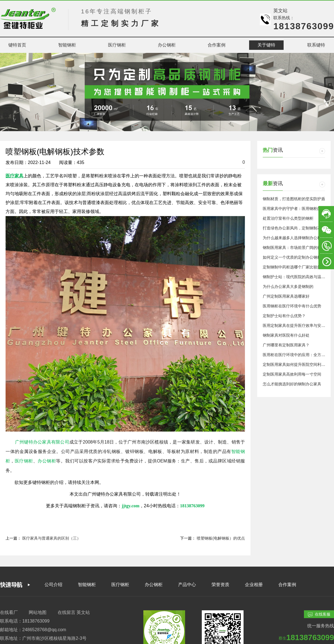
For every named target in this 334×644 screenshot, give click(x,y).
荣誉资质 (220, 585)
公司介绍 (53, 585)
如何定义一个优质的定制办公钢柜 (292, 257)
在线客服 (319, 614)
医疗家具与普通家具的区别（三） (51, 538)
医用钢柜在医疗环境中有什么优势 (292, 306)
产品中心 (187, 585)
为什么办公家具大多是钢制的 (288, 287)
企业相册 (254, 585)
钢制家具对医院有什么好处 (286, 335)
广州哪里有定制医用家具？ (286, 345)
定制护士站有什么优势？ (284, 316)
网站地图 (38, 612)
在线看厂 (9, 612)
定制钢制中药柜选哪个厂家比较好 (292, 267)
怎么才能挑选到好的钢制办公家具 (292, 384)
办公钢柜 (154, 585)
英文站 (280, 11)
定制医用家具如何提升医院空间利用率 (296, 364)
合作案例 (287, 585)
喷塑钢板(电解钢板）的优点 (221, 538)
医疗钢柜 (120, 585)
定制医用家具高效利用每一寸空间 (292, 374)
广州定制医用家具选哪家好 (286, 296)
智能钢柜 (87, 585)
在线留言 (67, 612)
